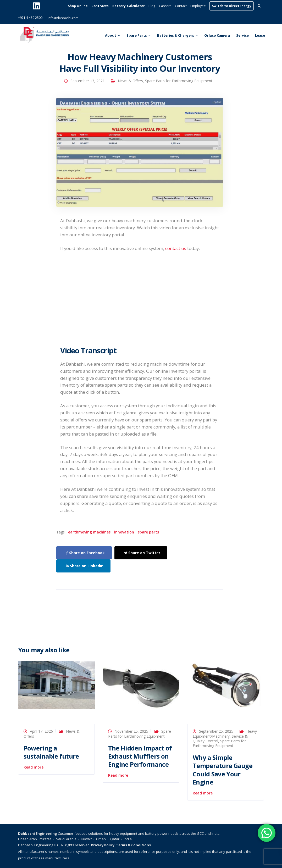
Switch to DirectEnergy (232, 6)
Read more (34, 767)
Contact (181, 6)
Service (242, 35)
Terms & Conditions (133, 845)
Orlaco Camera (217, 35)
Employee (198, 6)
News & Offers (130, 81)
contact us (176, 248)
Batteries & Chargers (176, 35)
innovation (124, 532)
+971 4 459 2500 (30, 18)
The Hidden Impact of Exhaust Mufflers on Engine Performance (140, 756)
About (111, 35)
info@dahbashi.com (63, 18)
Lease (260, 35)
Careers (165, 6)
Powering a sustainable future (51, 752)
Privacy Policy (103, 845)
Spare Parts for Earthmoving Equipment (179, 81)
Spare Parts (137, 35)
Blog (152, 6)
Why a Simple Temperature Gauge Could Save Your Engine (223, 770)
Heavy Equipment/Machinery (225, 734)
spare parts (148, 532)
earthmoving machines (89, 532)
